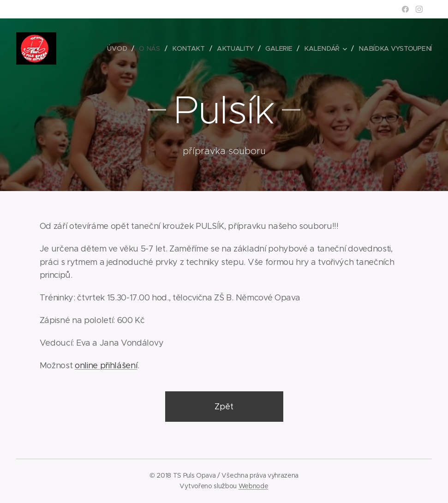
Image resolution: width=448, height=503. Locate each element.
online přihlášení (106, 365)
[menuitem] (121, 48)
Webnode (254, 486)
